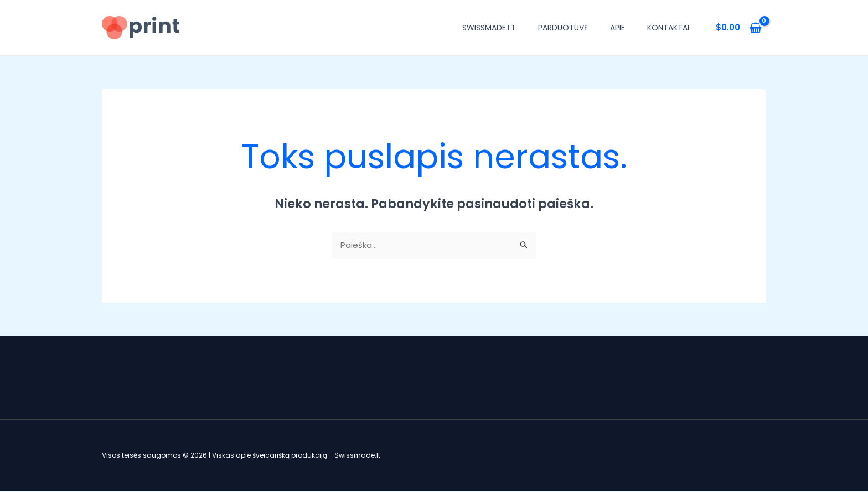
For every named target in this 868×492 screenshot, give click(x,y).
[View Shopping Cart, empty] (739, 28)
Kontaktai (668, 28)
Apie (618, 28)
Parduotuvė (563, 28)
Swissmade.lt (489, 28)
